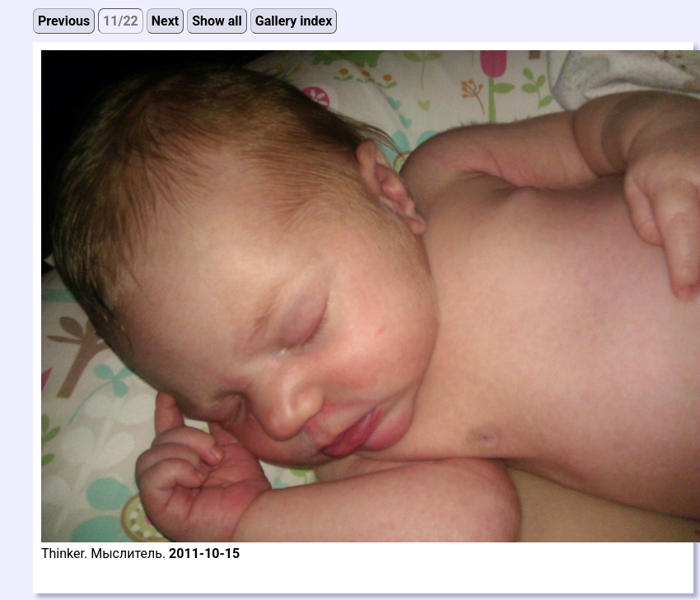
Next (165, 21)
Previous (64, 21)
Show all (217, 21)
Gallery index (294, 21)
